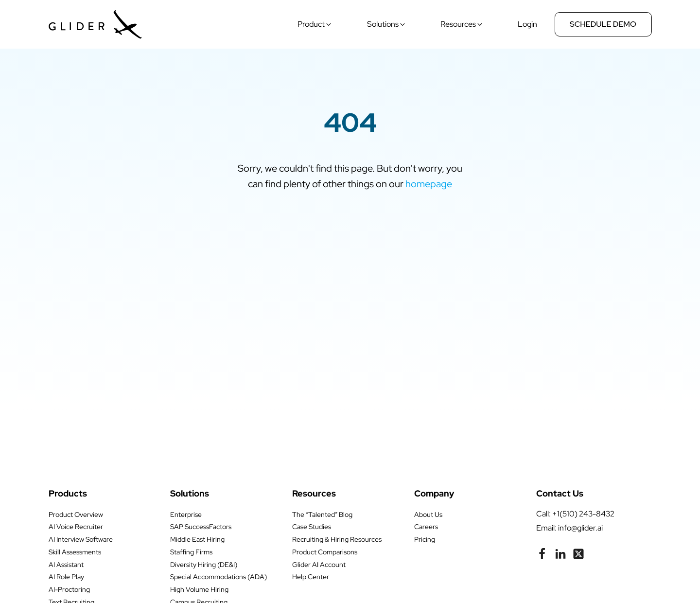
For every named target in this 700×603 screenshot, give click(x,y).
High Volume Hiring (199, 589)
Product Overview (76, 514)
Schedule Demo (603, 24)
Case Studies (312, 527)
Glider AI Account (319, 565)
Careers (426, 527)
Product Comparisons (325, 552)
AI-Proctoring (69, 589)
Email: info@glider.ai (569, 528)
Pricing (425, 539)
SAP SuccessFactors (201, 527)
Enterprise (186, 514)
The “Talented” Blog (322, 514)
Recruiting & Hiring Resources (337, 539)
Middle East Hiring (197, 539)
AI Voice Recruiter (76, 527)
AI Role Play (66, 577)
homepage (429, 184)
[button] (315, 24)
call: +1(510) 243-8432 (575, 514)
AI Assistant (66, 565)
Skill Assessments (75, 552)
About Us (428, 514)
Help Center (311, 577)
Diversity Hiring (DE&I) (204, 565)
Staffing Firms (191, 552)
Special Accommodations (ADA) (219, 577)
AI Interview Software (81, 539)
